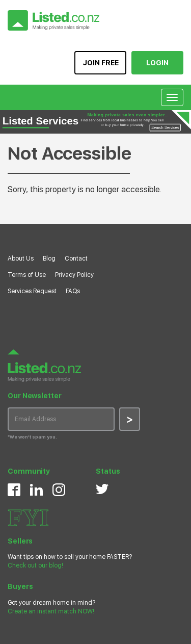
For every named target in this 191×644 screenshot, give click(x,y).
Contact (76, 259)
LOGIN (157, 63)
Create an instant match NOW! (51, 611)
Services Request (32, 291)
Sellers (20, 541)
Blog (49, 259)
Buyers (20, 586)
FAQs (73, 291)
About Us (21, 259)
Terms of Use (27, 275)
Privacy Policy (74, 275)
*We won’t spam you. (32, 437)
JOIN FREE (101, 63)
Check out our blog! (35, 565)
